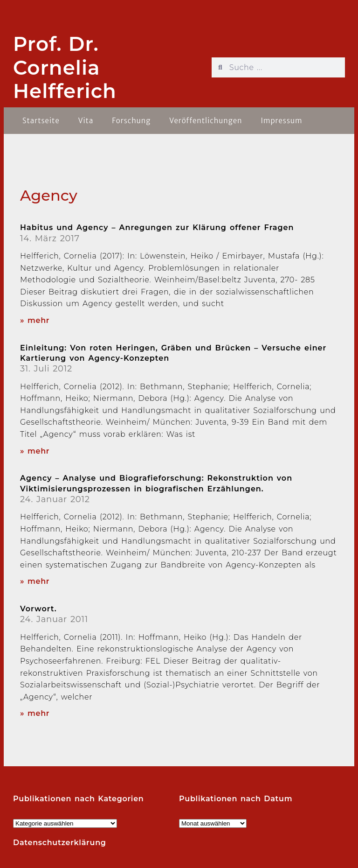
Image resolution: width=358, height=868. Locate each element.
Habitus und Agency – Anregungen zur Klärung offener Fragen (157, 227)
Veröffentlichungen (206, 121)
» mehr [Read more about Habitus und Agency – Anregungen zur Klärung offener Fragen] (35, 320)
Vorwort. (38, 609)
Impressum (281, 121)
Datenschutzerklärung (60, 843)
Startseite (41, 121)
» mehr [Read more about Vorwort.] (35, 713)
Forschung (131, 121)
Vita (86, 121)
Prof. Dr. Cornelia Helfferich (65, 67)
